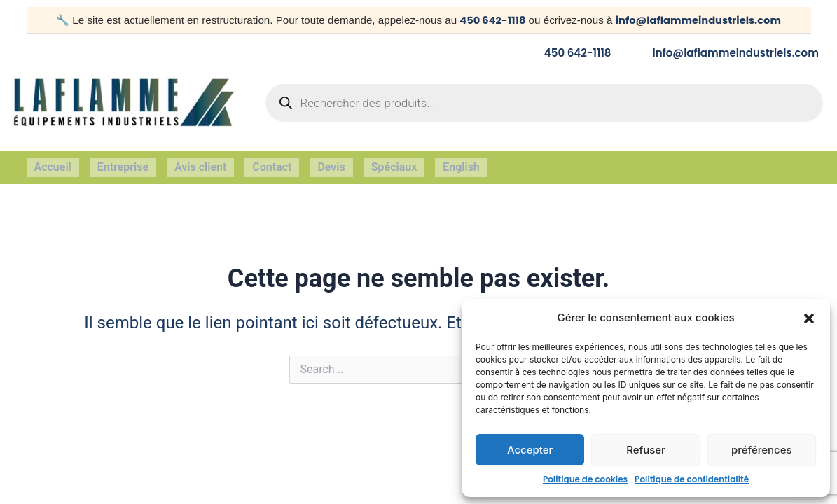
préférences (762, 450)
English (461, 163)
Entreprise (123, 163)
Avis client (200, 163)
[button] (809, 318)
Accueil (53, 163)
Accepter (530, 450)
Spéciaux (394, 163)
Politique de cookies (585, 479)
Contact (272, 163)
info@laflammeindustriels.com (699, 20)
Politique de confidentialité (692, 479)
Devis (331, 163)
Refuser (646, 450)
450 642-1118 (490, 20)
